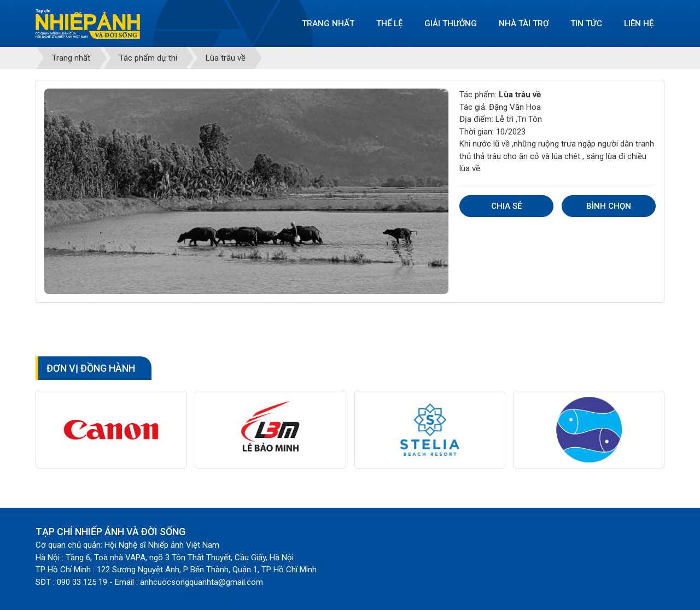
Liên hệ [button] (639, 24)
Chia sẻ (506, 206)
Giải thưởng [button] (451, 24)
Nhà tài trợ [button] (524, 24)
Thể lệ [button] (389, 24)
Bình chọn (609, 206)
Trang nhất (328, 24)
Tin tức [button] (586, 24)
